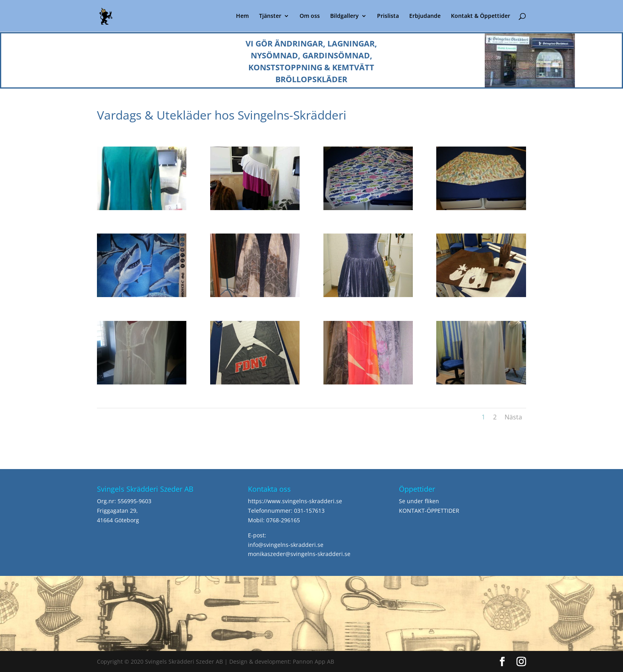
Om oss (310, 16)
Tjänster (270, 16)
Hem (242, 16)
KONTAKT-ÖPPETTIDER (429, 511)
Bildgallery (344, 16)
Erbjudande (425, 16)
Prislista (388, 16)
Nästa (513, 417)
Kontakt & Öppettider (481, 16)
